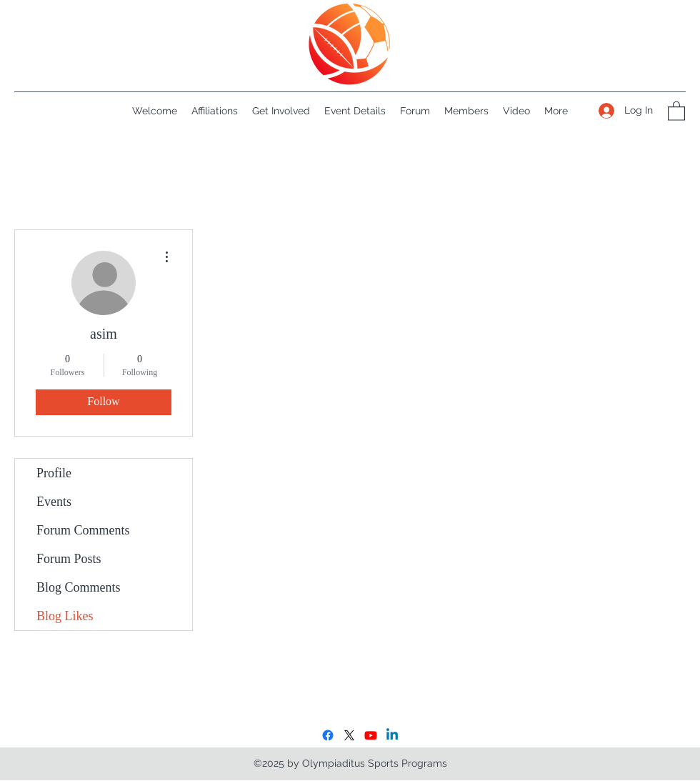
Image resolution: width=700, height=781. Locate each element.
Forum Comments (83, 530)
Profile (54, 473)
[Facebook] (328, 735)
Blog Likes (65, 616)
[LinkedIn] (392, 735)
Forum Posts (69, 559)
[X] (349, 735)
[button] (676, 110)
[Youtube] (371, 735)
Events (54, 502)
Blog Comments (79, 587)
